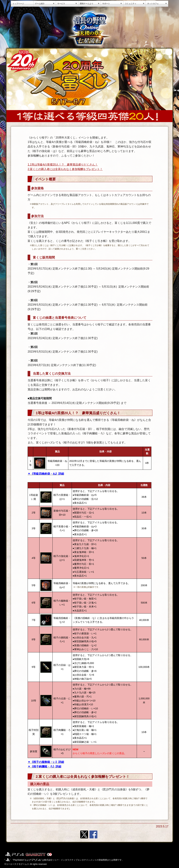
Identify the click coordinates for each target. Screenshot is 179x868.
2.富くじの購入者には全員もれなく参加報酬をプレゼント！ (65, 169)
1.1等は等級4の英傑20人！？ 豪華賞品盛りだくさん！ (63, 165)
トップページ (18, 4)
